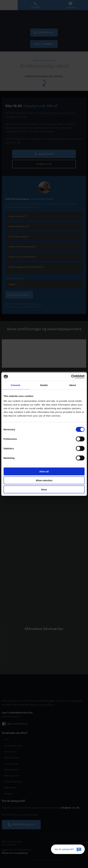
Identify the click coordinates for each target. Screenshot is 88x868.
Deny (44, 489)
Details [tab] (44, 385)
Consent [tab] (16, 385)
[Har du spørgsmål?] (68, 849)
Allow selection (44, 480)
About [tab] (73, 385)
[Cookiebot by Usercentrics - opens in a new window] (71, 377)
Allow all (44, 471)
